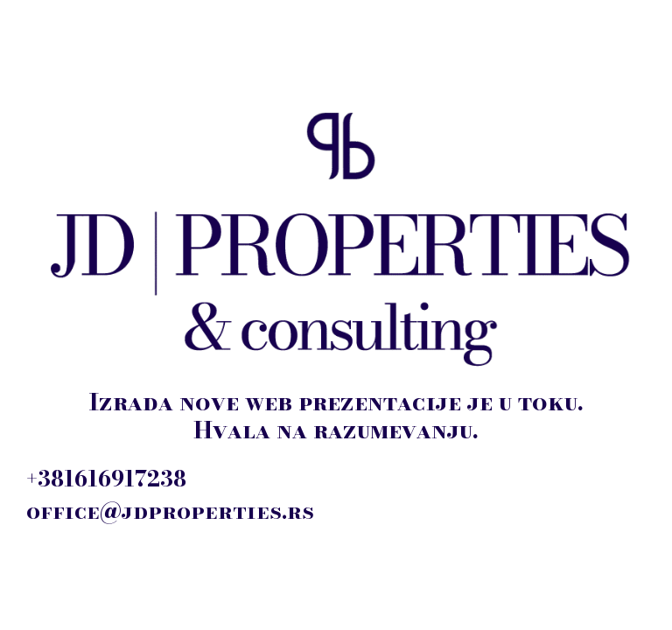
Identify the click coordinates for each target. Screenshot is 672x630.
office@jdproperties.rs (170, 511)
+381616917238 (106, 479)
